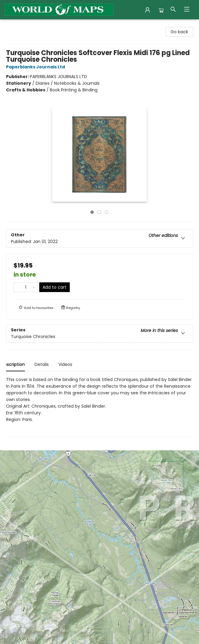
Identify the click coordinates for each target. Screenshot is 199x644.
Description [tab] (18, 364)
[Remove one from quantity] (18, 287)
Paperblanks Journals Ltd (36, 67)
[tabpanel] (99, 407)
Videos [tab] (70, 364)
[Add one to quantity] (34, 287)
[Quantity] (26, 287)
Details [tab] (47, 364)
